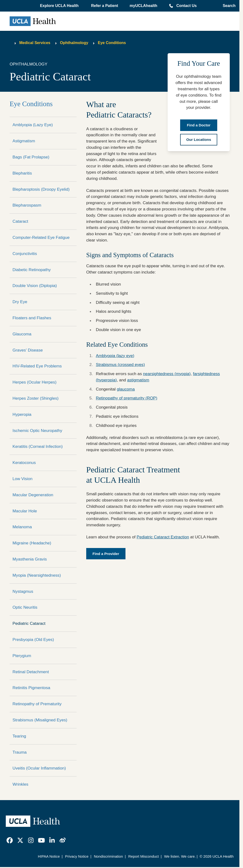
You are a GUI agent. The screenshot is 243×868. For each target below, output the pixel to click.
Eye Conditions (112, 43)
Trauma (20, 752)
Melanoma (22, 527)
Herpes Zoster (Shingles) (36, 398)
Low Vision (23, 479)
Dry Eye (20, 302)
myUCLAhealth (143, 6)
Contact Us (186, 6)
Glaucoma (22, 334)
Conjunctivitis (25, 254)
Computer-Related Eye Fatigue (41, 237)
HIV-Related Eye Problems (37, 366)
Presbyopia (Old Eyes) (33, 640)
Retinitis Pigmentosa (31, 688)
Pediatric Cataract (29, 623)
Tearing (19, 736)
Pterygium (22, 656)
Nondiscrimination (108, 856)
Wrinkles (20, 784)
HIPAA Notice (49, 856)
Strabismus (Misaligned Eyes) (40, 720)
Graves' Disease (28, 350)
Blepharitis (22, 173)
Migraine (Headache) (32, 543)
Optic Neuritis (25, 607)
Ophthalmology (74, 43)
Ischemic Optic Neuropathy (37, 431)
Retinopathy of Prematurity (37, 704)
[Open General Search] (228, 6)
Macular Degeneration (33, 495)
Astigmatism (24, 141)
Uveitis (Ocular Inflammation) (39, 768)
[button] (60, 6)
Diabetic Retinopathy (32, 270)
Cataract (20, 221)
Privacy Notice (77, 856)
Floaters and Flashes (32, 318)
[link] (10, 840)
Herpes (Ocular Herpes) (34, 382)
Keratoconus (24, 463)
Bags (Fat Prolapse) (31, 157)
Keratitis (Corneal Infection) (38, 446)
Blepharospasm (27, 205)
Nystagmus (23, 591)
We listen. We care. (180, 856)
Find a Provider (106, 554)
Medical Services (35, 43)
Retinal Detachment (31, 672)
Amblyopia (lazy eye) (115, 356)
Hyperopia (22, 414)
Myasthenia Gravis (30, 559)
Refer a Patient (105, 6)
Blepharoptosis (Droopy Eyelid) (41, 189)
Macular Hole (25, 511)
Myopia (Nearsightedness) (37, 575)
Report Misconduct (144, 856)
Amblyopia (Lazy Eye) (33, 125)
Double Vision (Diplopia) (35, 286)
